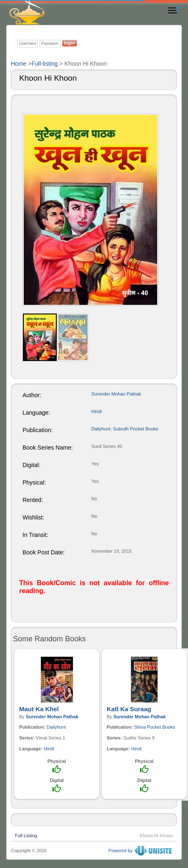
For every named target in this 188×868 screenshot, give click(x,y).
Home (19, 64)
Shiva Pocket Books (155, 727)
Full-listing (44, 64)
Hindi (97, 411)
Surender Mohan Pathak (116, 394)
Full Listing (26, 835)
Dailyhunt (101, 429)
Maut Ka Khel (39, 709)
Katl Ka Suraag (129, 709)
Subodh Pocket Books (135, 429)
